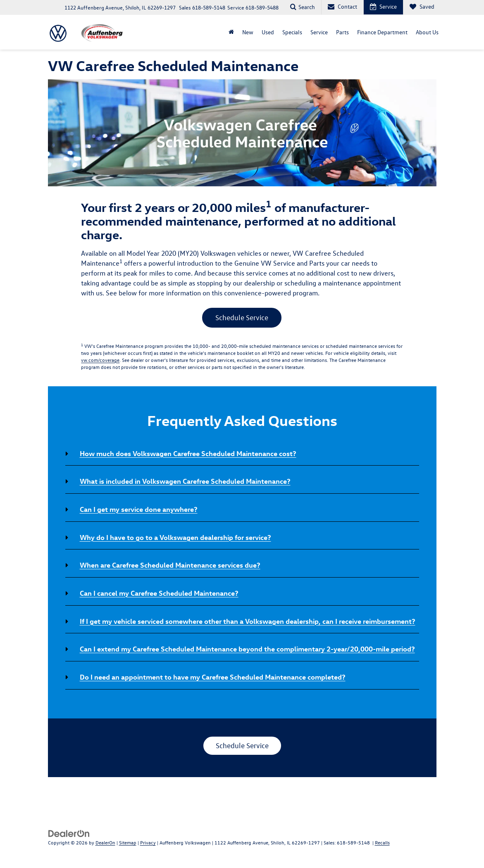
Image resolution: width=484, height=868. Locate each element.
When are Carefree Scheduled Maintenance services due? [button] (170, 565)
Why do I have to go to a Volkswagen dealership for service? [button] (175, 537)
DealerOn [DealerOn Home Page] (105, 842)
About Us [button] (427, 32)
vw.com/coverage (100, 360)
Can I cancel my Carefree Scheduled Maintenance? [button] (159, 593)
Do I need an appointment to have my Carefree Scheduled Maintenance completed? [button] (213, 677)
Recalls (382, 842)
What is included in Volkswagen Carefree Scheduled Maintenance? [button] (185, 481)
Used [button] (268, 32)
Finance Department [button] (382, 32)
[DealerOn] (69, 833)
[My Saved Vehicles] (422, 7)
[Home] (231, 32)
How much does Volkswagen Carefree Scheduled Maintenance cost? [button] (188, 453)
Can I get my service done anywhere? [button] (139, 509)
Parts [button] (342, 32)
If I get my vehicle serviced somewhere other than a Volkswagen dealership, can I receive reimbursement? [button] (248, 621)
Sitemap (128, 842)
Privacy (148, 842)
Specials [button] (292, 32)
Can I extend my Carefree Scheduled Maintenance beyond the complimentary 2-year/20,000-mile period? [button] (247, 649)
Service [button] (319, 32)
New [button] (248, 32)
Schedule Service (242, 317)
